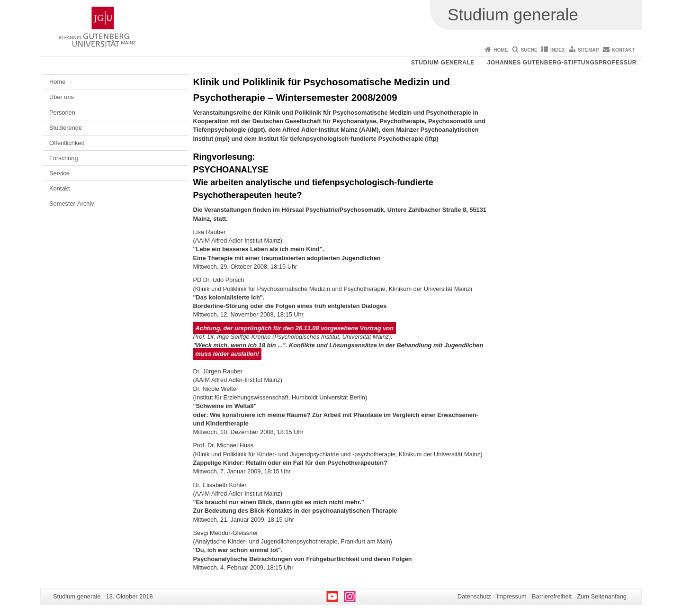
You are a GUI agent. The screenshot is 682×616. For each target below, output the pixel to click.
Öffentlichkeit (67, 143)
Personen (62, 113)
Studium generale (443, 63)
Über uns (62, 97)
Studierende (66, 128)
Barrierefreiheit (552, 596)
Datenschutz (474, 596)
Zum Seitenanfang (602, 596)
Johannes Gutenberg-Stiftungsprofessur (562, 63)
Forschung (63, 158)
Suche (529, 50)
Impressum (511, 596)
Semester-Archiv (72, 204)
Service (59, 173)
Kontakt (623, 50)
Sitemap (588, 50)
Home (501, 50)
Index (558, 50)
